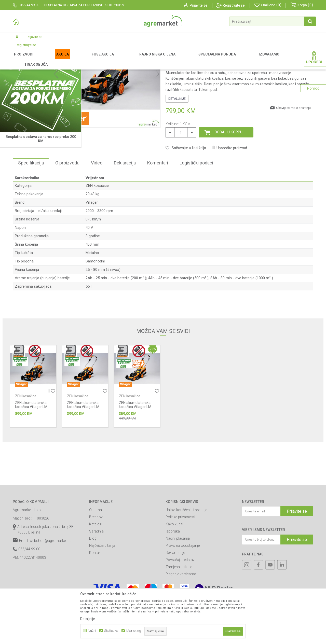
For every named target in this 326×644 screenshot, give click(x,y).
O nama (96, 563)
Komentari (158, 216)
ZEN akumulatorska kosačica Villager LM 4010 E (135, 460)
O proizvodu (67, 216)
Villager (92, 256)
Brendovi (96, 570)
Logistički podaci (196, 216)
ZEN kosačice (111, 59)
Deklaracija (125, 216)
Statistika (111, 631)
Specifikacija (31, 216)
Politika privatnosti (180, 570)
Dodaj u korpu (229, 185)
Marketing (134, 631)
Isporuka (173, 584)
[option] (32, 150)
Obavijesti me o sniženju (293, 161)
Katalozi (96, 577)
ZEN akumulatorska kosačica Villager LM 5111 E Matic (31, 460)
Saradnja (96, 584)
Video (97, 216)
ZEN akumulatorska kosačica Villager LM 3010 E (83, 460)
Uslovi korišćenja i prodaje (186, 563)
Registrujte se (234, 5)
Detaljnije (177, 152)
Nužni (92, 631)
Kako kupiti (174, 577)
